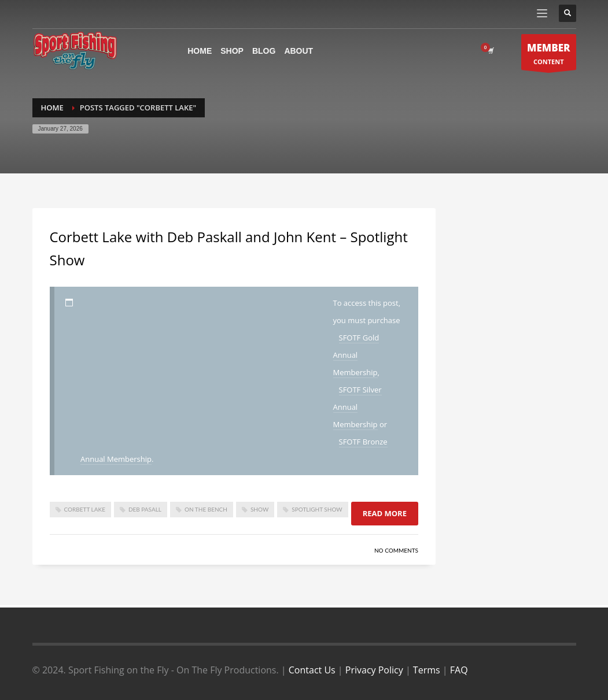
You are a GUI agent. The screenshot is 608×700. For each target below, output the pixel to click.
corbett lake (85, 509)
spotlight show (317, 509)
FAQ (459, 670)
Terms (427, 670)
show (259, 509)
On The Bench (206, 509)
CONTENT (549, 55)
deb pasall (145, 509)
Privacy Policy (374, 670)
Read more (385, 513)
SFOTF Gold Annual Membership (356, 355)
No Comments (396, 550)
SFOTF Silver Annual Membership (358, 407)
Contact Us (312, 670)
